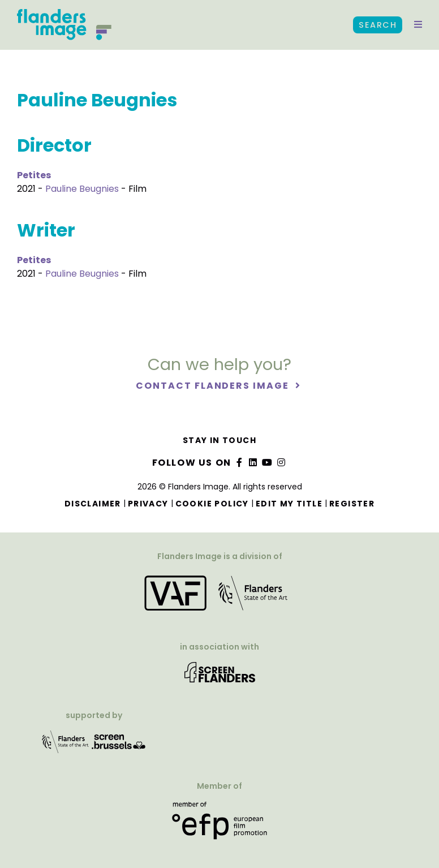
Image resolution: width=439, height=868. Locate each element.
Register (352, 504)
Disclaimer (93, 504)
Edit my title (289, 504)
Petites (34, 175)
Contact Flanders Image (214, 386)
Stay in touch (219, 440)
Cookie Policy (212, 504)
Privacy (148, 504)
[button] (418, 25)
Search (378, 25)
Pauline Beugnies (82, 189)
